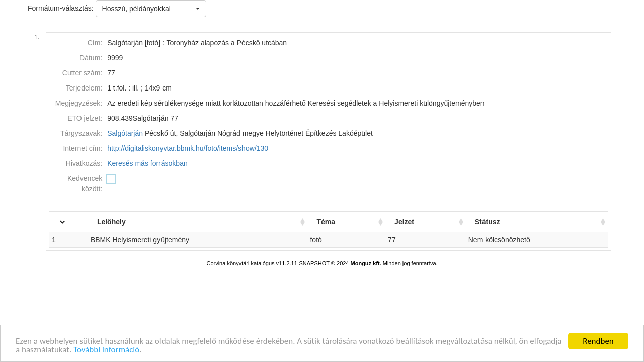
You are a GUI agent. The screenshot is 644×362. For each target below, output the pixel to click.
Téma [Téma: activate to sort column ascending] (335, 222)
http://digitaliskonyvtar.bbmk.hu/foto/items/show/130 (188, 148)
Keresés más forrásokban (147, 163)
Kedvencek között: (85, 184)
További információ (106, 350)
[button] (151, 9)
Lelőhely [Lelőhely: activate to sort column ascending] (127, 222)
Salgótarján (125, 133)
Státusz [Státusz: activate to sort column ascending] (492, 222)
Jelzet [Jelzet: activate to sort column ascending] (411, 222)
